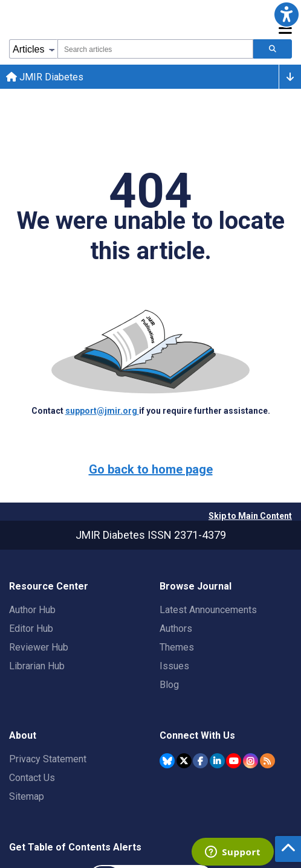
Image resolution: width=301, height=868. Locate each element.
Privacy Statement (48, 759)
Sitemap (27, 796)
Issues (174, 666)
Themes (177, 647)
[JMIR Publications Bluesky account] (167, 761)
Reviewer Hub (39, 647)
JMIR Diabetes (45, 77)
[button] (286, 14)
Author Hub (32, 610)
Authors (176, 628)
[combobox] (155, 49)
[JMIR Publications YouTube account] (234, 761)
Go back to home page (151, 469)
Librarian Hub (37, 666)
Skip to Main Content (250, 516)
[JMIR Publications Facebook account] (200, 761)
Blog (169, 685)
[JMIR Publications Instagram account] (251, 761)
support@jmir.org (102, 411)
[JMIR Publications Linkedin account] (217, 761)
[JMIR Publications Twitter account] (184, 761)
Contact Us (32, 778)
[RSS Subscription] (267, 761)
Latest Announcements (208, 610)
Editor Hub (31, 628)
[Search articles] (273, 49)
